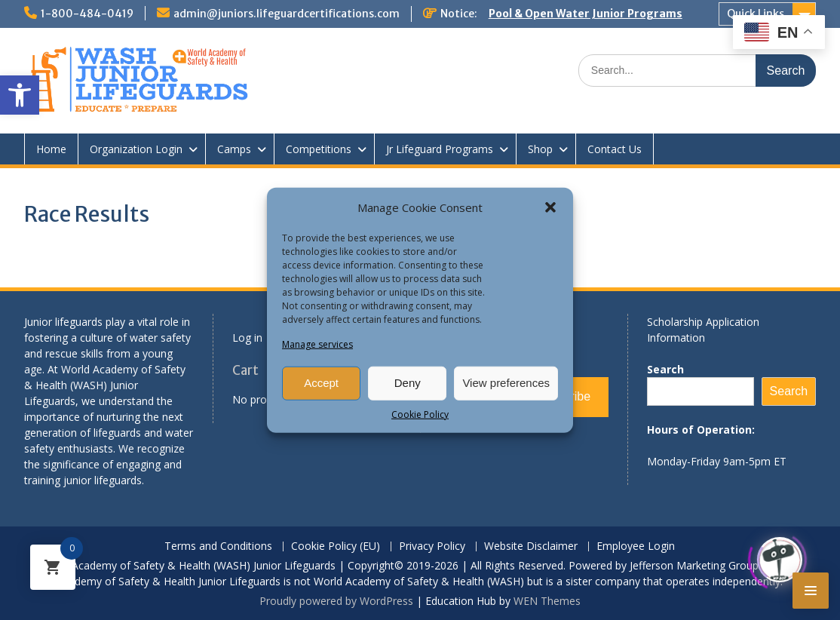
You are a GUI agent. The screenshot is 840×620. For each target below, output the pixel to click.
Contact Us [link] (615, 149)
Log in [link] (247, 338)
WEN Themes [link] (547, 601)
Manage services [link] (317, 344)
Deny (408, 383)
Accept (321, 383)
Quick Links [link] (756, 14)
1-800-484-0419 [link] (87, 14)
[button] (550, 207)
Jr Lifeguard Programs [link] (440, 149)
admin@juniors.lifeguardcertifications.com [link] (287, 14)
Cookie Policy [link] (420, 414)
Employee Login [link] (636, 546)
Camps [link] (234, 149)
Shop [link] (540, 149)
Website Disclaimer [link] (531, 546)
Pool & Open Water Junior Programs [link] (586, 14)
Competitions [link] (319, 149)
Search (665, 369)
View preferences (506, 383)
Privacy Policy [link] (432, 546)
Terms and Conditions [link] (218, 546)
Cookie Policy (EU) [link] (336, 546)
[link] (20, 95)
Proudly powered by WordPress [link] (336, 601)
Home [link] (51, 149)
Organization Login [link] (136, 149)
